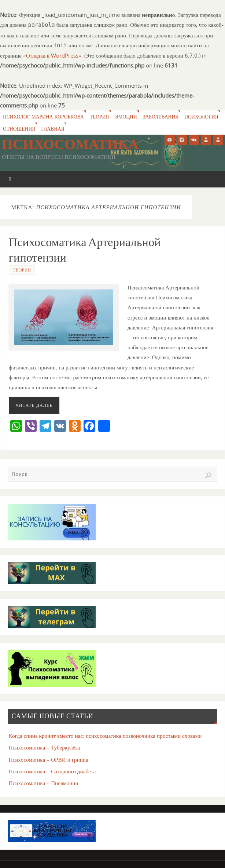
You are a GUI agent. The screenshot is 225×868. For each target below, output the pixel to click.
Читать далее (34, 405)
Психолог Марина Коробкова (44, 116)
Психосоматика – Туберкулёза (44, 747)
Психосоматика (70, 144)
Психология (203, 116)
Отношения (19, 129)
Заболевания (162, 116)
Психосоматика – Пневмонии (44, 783)
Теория (100, 116)
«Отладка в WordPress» (52, 55)
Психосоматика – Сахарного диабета (52, 771)
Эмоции (127, 116)
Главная (53, 129)
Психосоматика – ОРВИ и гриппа (49, 759)
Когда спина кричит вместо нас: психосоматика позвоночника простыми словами (105, 736)
